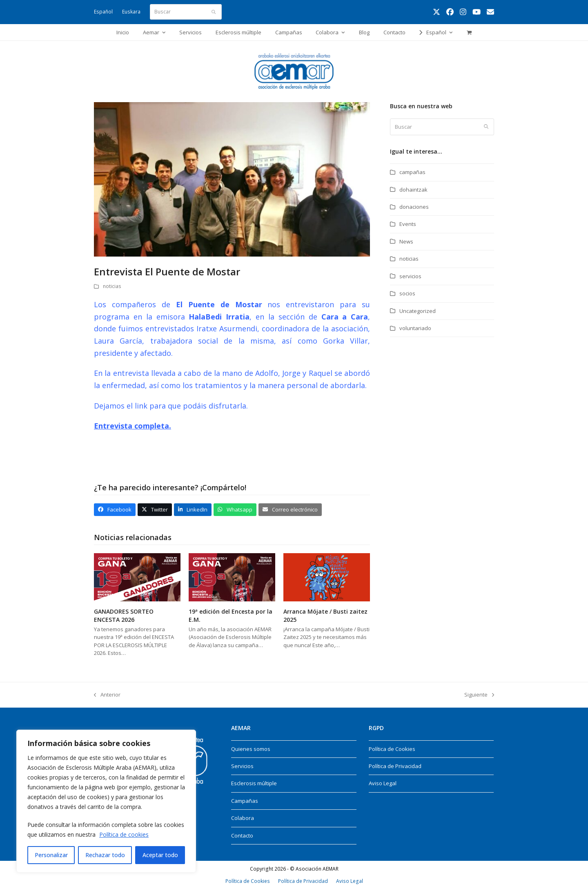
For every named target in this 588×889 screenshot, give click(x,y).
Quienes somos (251, 749)
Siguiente (479, 694)
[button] (469, 32)
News (406, 241)
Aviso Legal (383, 783)
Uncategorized (418, 311)
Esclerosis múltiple (254, 783)
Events (408, 224)
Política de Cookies (392, 749)
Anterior (107, 694)
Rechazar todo (105, 855)
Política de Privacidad (395, 766)
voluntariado (415, 328)
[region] (106, 801)
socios (407, 293)
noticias (112, 286)
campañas (412, 172)
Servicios (242, 766)
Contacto (242, 835)
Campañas (245, 801)
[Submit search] (214, 12)
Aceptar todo (160, 855)
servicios (410, 276)
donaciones (414, 207)
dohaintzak (413, 190)
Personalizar (51, 855)
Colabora (243, 818)
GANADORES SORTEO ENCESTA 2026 (124, 615)
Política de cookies (124, 834)
